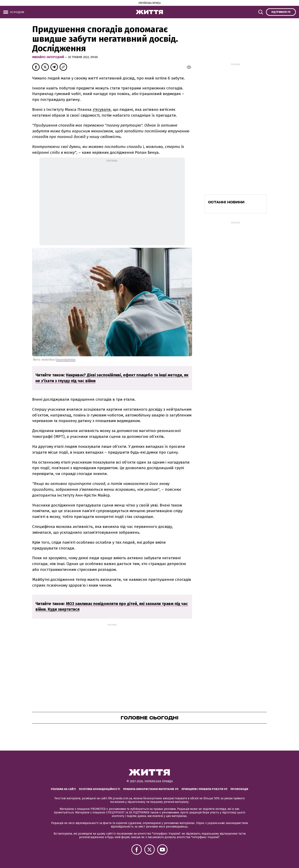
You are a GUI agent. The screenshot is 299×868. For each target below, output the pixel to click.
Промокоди (239, 789)
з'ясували (102, 109)
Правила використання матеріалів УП (151, 789)
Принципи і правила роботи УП (204, 789)
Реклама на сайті (63, 789)
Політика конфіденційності (99, 789)
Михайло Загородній (48, 57)
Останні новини (226, 202)
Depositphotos (66, 360)
